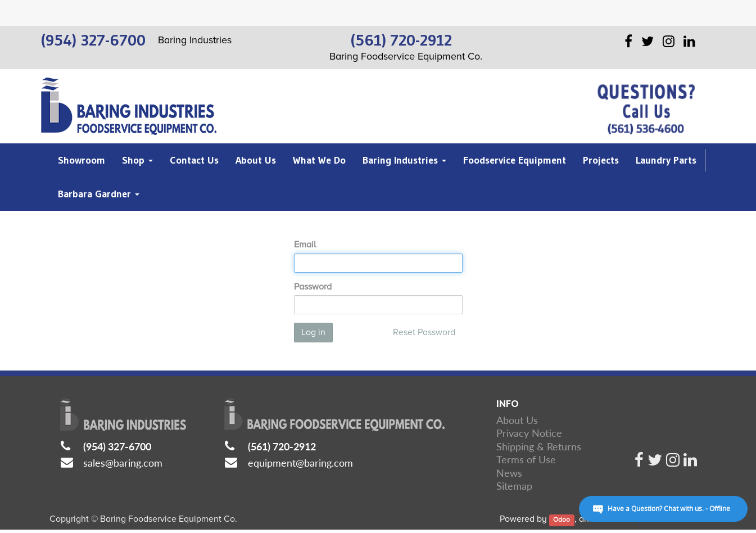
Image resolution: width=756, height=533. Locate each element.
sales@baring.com (123, 463)
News (509, 473)
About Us (517, 420)
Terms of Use (526, 459)
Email (305, 245)
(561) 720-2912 (282, 446)
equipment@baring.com (300, 463)
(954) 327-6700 (117, 446)
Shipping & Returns (539, 446)
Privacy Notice (529, 433)
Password (313, 287)
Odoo (562, 520)
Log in (313, 332)
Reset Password (424, 332)
